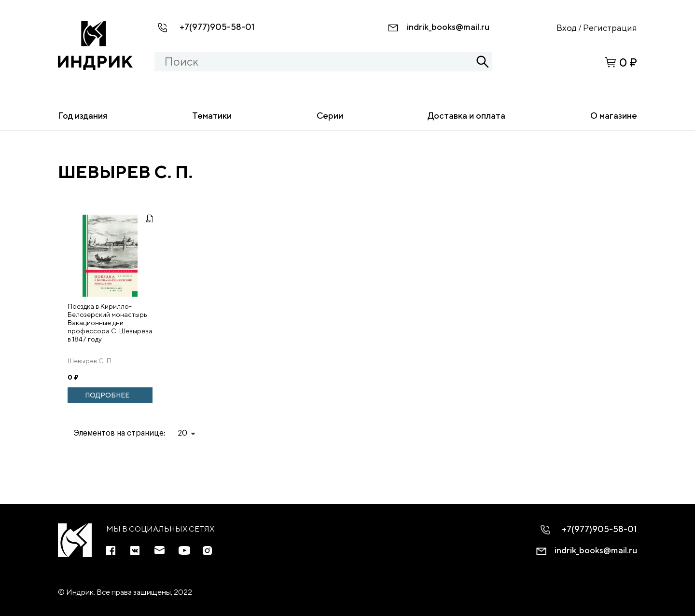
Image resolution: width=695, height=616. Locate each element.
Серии (330, 116)
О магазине (614, 116)
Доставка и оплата (466, 116)
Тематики (212, 116)
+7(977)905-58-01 (217, 27)
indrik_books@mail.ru (448, 27)
